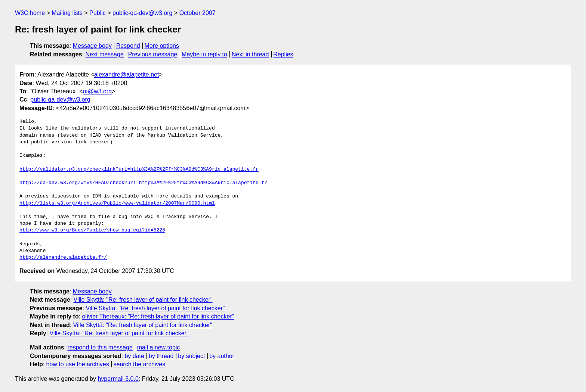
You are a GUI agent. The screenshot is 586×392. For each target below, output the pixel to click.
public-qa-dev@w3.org (142, 13)
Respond (128, 46)
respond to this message (100, 347)
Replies (283, 54)
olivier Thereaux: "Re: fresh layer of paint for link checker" (158, 316)
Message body (92, 46)
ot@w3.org (97, 91)
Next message (105, 54)
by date (134, 356)
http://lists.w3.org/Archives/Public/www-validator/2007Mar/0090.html (117, 203)
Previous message (153, 54)
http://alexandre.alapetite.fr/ (63, 258)
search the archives (140, 364)
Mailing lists (67, 13)
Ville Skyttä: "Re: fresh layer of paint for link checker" (143, 300)
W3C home (30, 13)
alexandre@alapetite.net (127, 74)
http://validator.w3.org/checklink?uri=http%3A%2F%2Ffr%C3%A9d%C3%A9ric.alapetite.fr (139, 169)
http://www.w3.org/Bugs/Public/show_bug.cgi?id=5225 (92, 230)
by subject (191, 356)
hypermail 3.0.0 (118, 379)
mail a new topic (159, 347)
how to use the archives (78, 364)
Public (98, 13)
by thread (161, 356)
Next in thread (250, 54)
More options (162, 46)
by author (222, 356)
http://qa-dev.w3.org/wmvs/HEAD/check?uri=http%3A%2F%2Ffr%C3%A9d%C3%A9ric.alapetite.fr (143, 183)
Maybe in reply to (204, 54)
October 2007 (198, 13)
